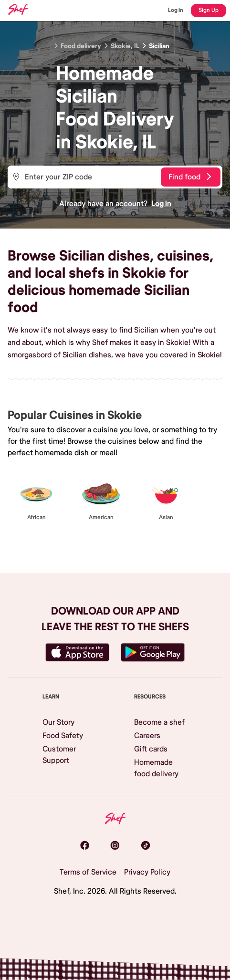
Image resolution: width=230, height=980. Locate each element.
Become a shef (159, 722)
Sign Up (209, 10)
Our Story (58, 722)
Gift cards (151, 749)
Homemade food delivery (156, 768)
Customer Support (59, 755)
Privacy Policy (147, 872)
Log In (176, 10)
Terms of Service (88, 872)
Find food (190, 177)
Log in (161, 204)
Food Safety (63, 736)
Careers (147, 736)
